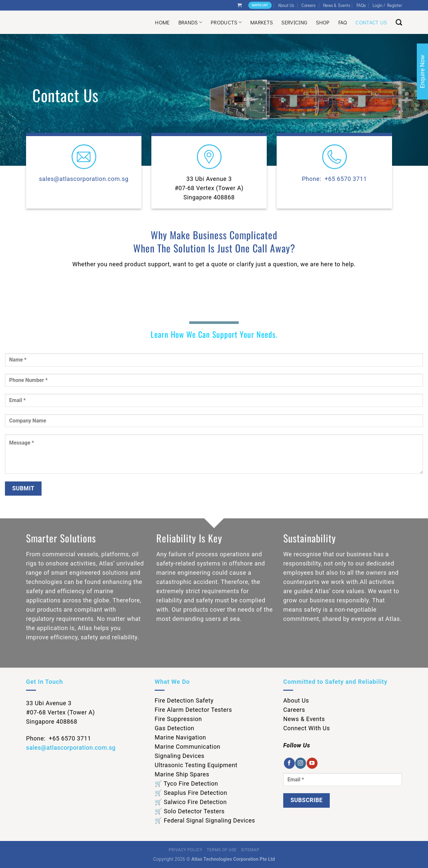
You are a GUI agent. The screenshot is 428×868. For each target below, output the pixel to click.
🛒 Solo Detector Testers (190, 811)
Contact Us (371, 22)
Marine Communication (187, 747)
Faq (343, 22)
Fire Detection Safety (184, 700)
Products (226, 22)
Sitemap (250, 850)
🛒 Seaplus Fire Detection (191, 793)
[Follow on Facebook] (289, 763)
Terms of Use (222, 850)
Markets (261, 22)
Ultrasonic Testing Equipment (196, 765)
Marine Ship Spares (182, 774)
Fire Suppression (178, 719)
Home (162, 22)
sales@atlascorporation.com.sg (84, 179)
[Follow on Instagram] (301, 763)
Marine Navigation (180, 737)
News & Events (337, 5)
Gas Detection (174, 728)
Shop (323, 22)
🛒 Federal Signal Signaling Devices (205, 820)
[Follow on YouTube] (312, 763)
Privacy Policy (186, 850)
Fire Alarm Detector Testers (193, 710)
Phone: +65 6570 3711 (334, 179)
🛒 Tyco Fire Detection (186, 783)
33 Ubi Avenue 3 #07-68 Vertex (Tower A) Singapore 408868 (209, 188)
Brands (190, 22)
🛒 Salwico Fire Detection (191, 802)
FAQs (361, 5)
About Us (286, 5)
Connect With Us (307, 728)
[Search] (399, 22)
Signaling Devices (180, 756)
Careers (308, 5)
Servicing (294, 22)
